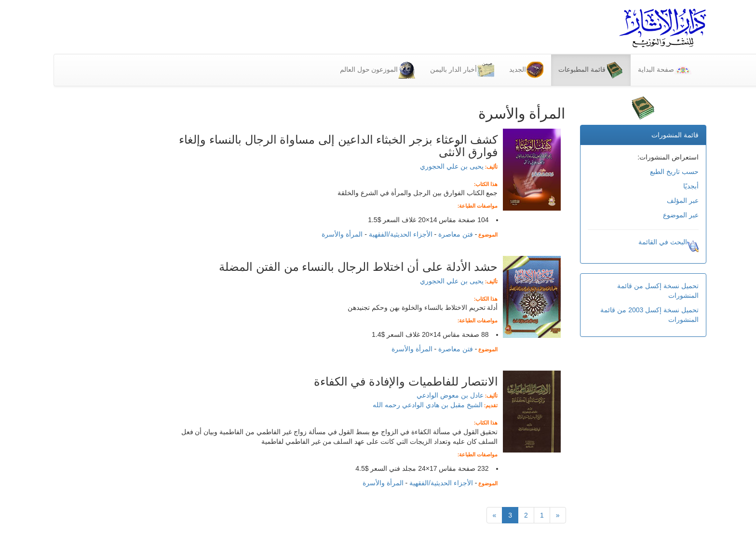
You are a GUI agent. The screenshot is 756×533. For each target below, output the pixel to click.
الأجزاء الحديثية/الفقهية (347, 234)
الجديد (473, 70)
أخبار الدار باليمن (409, 70)
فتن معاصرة (402, 234)
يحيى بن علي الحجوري (398, 166)
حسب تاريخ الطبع (621, 172)
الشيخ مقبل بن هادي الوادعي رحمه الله (374, 405)
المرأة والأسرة (289, 234)
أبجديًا (637, 186)
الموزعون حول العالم (324, 70)
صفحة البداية (611, 70)
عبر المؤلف (629, 200)
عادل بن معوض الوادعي (397, 395)
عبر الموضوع (627, 215)
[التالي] (441, 515)
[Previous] (504, 515)
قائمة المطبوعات (537, 70)
